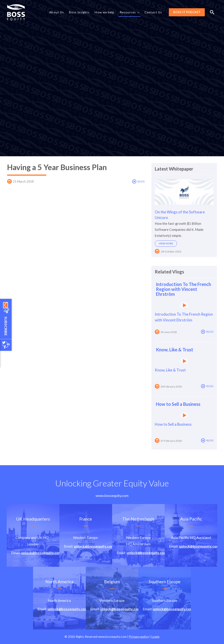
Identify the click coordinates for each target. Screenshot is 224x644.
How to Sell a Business (178, 404)
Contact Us (153, 12)
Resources (130, 12)
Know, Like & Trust (175, 350)
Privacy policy (139, 637)
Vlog (138, 181)
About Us (57, 12)
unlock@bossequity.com (41, 553)
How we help (105, 12)
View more (166, 243)
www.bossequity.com (112, 495)
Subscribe (6, 326)
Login (155, 637)
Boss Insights (79, 12)
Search (212, 12)
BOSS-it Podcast (187, 12)
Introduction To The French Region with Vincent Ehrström (183, 289)
